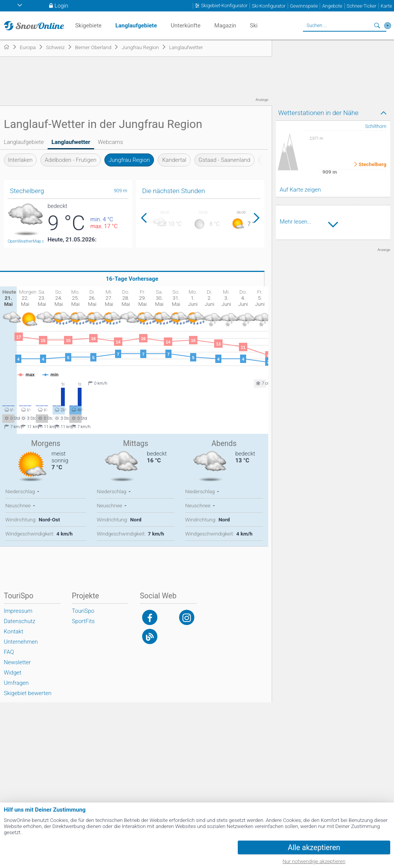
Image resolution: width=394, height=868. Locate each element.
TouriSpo (83, 611)
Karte (386, 6)
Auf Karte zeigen (300, 190)
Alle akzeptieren (314, 848)
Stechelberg (372, 165)
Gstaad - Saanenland (224, 160)
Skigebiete (88, 26)
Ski (254, 26)
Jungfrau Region (129, 160)
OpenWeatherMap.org (28, 241)
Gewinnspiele (304, 6)
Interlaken (20, 160)
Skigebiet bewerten (28, 693)
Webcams (111, 142)
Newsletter (17, 662)
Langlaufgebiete (24, 142)
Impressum (18, 611)
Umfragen (16, 683)
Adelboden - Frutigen (70, 160)
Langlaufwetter (71, 142)
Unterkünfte (186, 26)
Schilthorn (376, 126)
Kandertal (174, 160)
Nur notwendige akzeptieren (314, 861)
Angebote (332, 6)
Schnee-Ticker (362, 6)
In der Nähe (388, 26)
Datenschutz (20, 621)
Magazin (225, 26)
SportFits (83, 621)
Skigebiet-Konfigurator (224, 6)
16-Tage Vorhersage (132, 279)
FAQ (9, 652)
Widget (13, 673)
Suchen (377, 26)
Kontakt (14, 631)
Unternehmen (21, 642)
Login (61, 6)
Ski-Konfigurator (269, 6)
